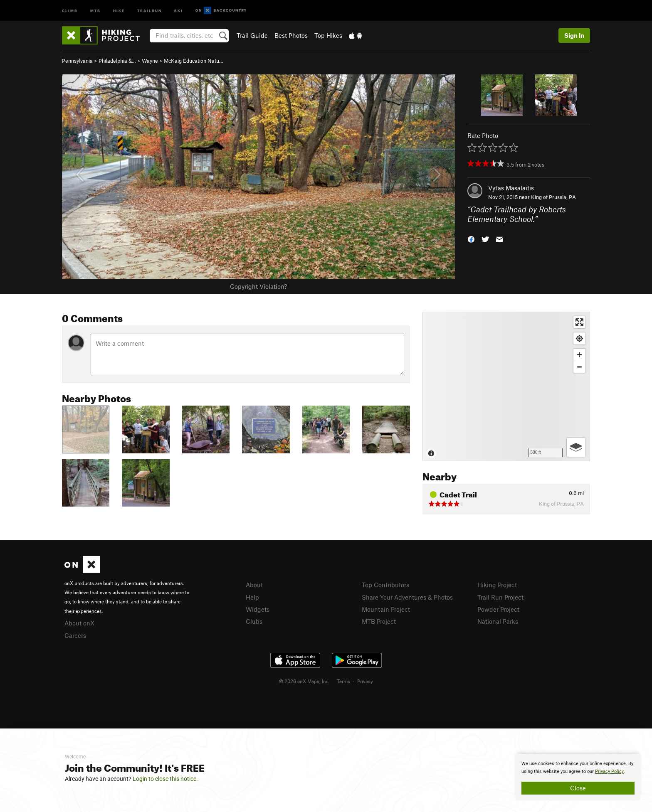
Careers (75, 635)
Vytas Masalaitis (511, 188)
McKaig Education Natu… (194, 61)
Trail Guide (252, 35)
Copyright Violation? (258, 286)
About (254, 585)
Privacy (365, 681)
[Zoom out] (579, 367)
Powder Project (498, 609)
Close (578, 788)
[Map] (506, 386)
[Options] (576, 447)
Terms (343, 681)
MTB (95, 10)
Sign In (574, 35)
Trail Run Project (500, 597)
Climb (70, 10)
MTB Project (379, 621)
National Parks (498, 621)
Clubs (254, 621)
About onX (79, 623)
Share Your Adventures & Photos (407, 597)
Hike (119, 10)
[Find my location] (579, 338)
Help (252, 597)
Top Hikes (328, 35)
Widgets (258, 609)
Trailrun (149, 10)
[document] (578, 777)
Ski (179, 10)
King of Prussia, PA (553, 197)
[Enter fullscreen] (579, 322)
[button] (471, 238)
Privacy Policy (609, 771)
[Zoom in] (579, 355)
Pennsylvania (77, 61)
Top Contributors (385, 585)
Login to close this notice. (165, 779)
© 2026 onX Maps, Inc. (304, 681)
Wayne (150, 61)
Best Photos (291, 35)
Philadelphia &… (117, 61)
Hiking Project (497, 585)
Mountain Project (386, 609)
